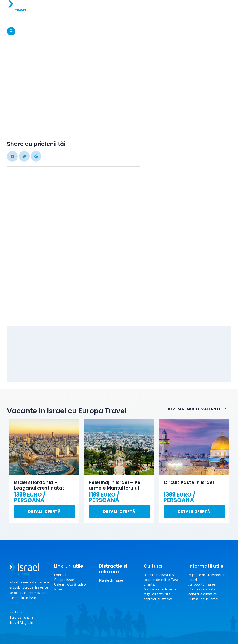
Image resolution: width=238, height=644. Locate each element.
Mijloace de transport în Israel (207, 577)
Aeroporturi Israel (202, 585)
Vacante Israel (49, 19)
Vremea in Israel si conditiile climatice (203, 592)
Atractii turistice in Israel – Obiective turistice (105, 19)
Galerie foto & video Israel (121, 60)
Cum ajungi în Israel (203, 599)
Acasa (87, 60)
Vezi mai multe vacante (199, 409)
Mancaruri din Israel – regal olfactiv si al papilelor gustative (160, 594)
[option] (44, 471)
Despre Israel (21, 19)
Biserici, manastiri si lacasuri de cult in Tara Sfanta (161, 580)
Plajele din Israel (111, 581)
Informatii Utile (206, 19)
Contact (60, 575)
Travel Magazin (21, 623)
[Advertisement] (191, 246)
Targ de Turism (21, 618)
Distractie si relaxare (167, 19)
